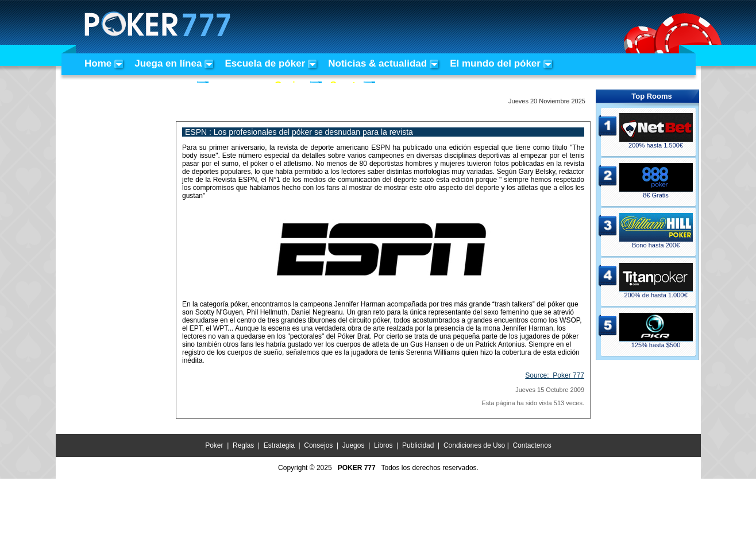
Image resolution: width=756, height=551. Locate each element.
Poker (214, 445)
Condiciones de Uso (474, 445)
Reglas (243, 445)
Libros (383, 445)
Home (98, 63)
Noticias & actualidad (377, 63)
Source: (555, 375)
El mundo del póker (495, 63)
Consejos (318, 445)
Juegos (354, 445)
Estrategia (279, 445)
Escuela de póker (265, 63)
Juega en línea (168, 63)
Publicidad (418, 445)
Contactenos (532, 445)
